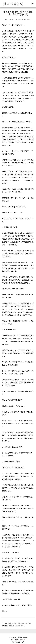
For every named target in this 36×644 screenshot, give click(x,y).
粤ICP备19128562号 (18, 642)
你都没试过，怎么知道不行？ (16, 626)
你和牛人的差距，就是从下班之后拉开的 (19, 623)
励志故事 (21, 19)
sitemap (23, 640)
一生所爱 (11, 19)
